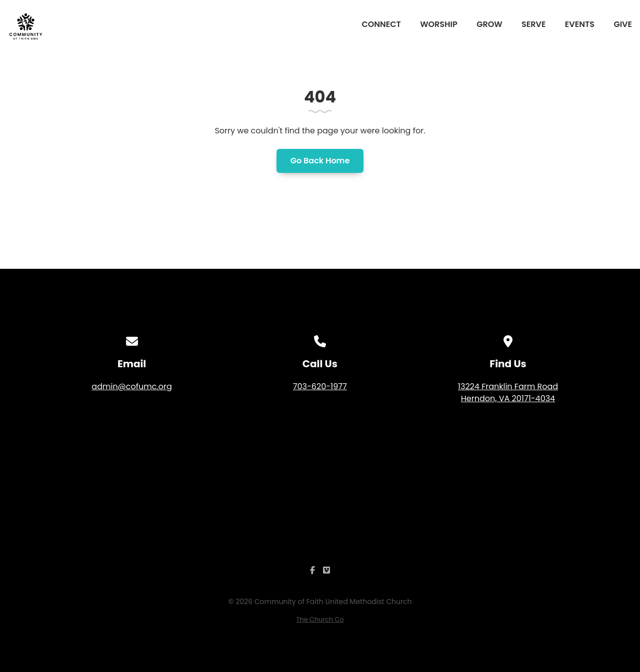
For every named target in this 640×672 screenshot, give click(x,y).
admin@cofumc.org (132, 386)
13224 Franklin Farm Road (508, 393)
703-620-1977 (320, 386)
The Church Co (320, 619)
